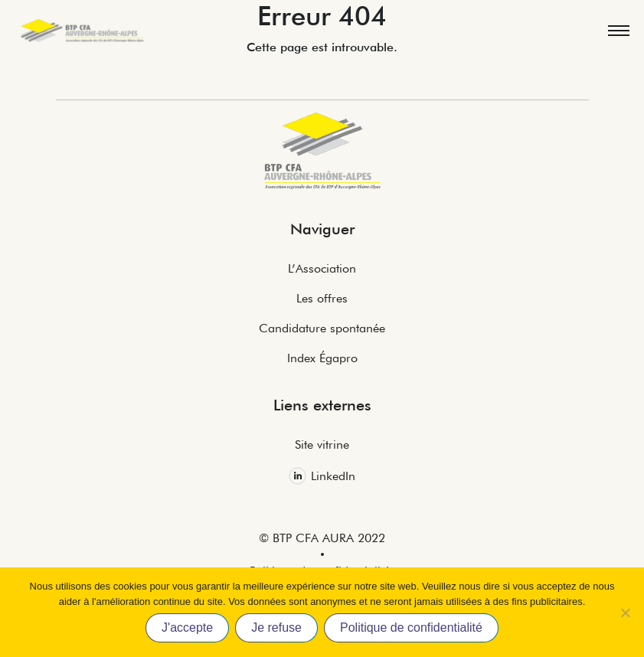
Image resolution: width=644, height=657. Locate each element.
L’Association (322, 268)
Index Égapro (322, 358)
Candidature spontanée (322, 328)
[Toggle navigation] (618, 31)
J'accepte (187, 628)
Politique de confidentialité (411, 628)
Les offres (322, 298)
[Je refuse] (625, 613)
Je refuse (276, 628)
